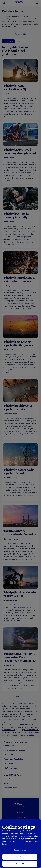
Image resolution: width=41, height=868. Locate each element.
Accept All (20, 864)
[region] (20, 844)
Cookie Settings (20, 850)
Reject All (20, 857)
